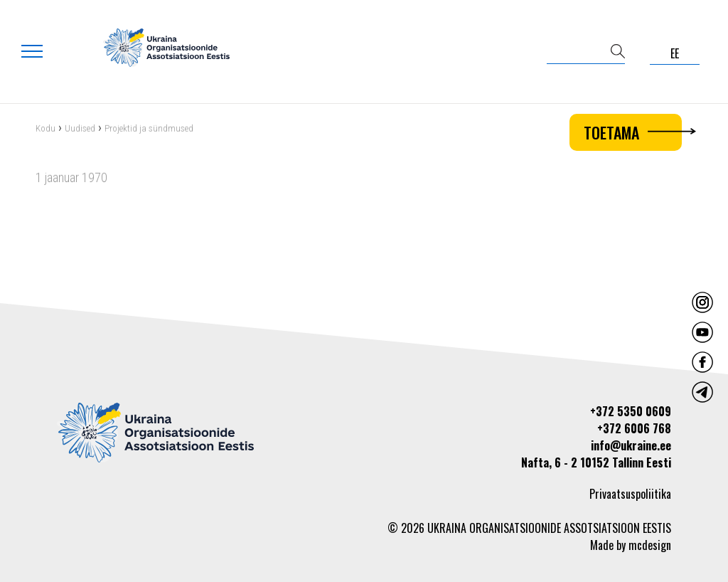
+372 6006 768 (634, 428)
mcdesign (650, 545)
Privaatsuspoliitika (630, 494)
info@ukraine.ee (631, 445)
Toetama (633, 132)
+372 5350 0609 (631, 411)
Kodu (45, 129)
